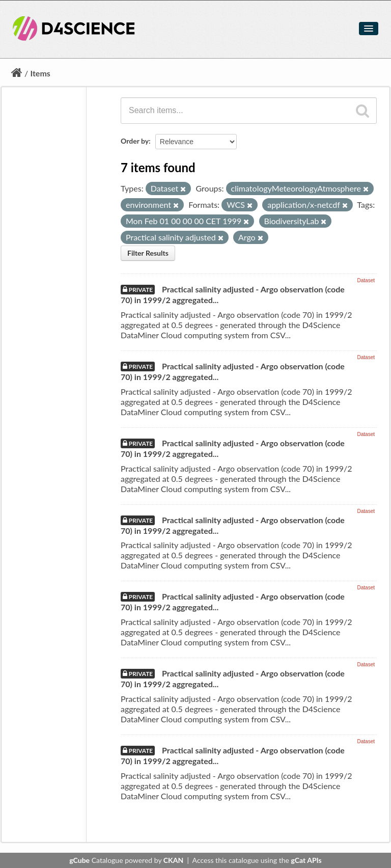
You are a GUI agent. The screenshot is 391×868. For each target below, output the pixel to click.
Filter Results (148, 253)
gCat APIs (306, 860)
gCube (79, 860)
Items (40, 73)
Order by (135, 141)
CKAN (173, 860)
